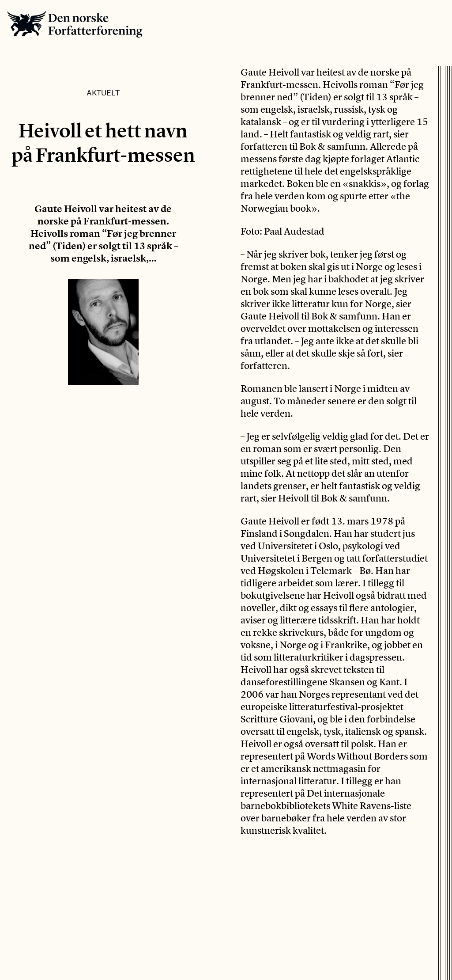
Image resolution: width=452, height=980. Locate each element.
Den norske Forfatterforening (75, 24)
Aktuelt (103, 92)
